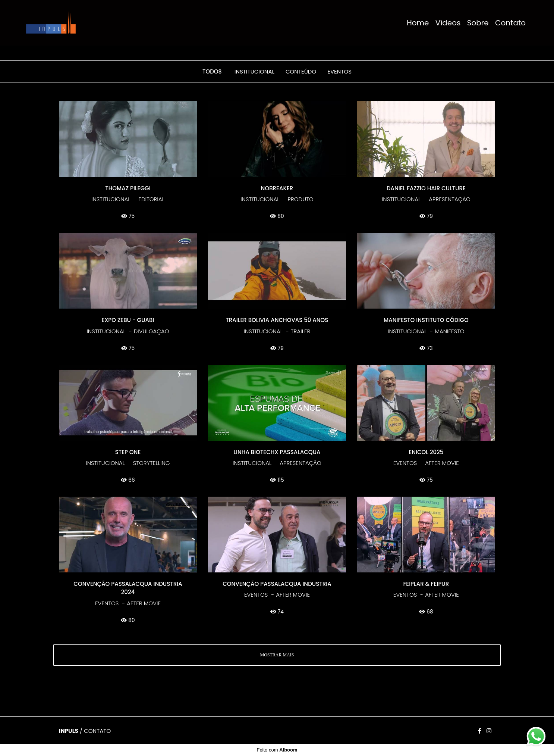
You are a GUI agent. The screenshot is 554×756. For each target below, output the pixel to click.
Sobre (478, 23)
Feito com (277, 750)
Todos (212, 71)
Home (418, 23)
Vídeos (448, 23)
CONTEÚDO (301, 71)
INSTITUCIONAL (254, 71)
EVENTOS (339, 71)
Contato (510, 23)
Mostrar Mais (277, 655)
